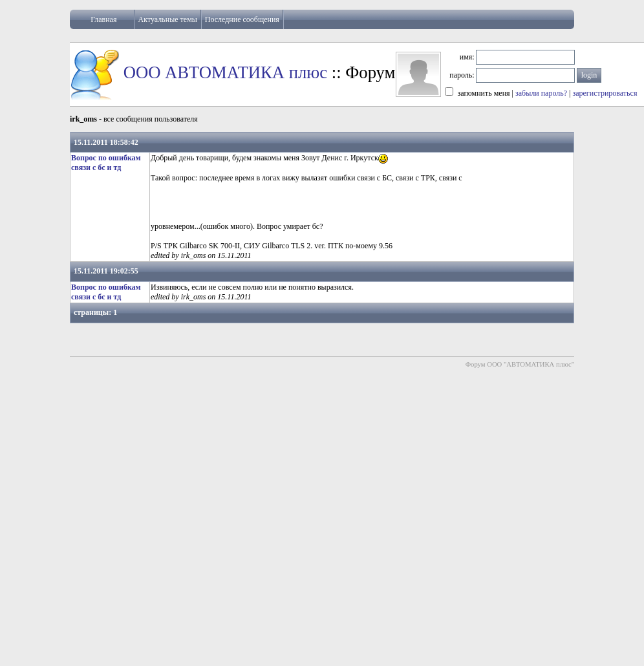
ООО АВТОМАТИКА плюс (225, 72)
